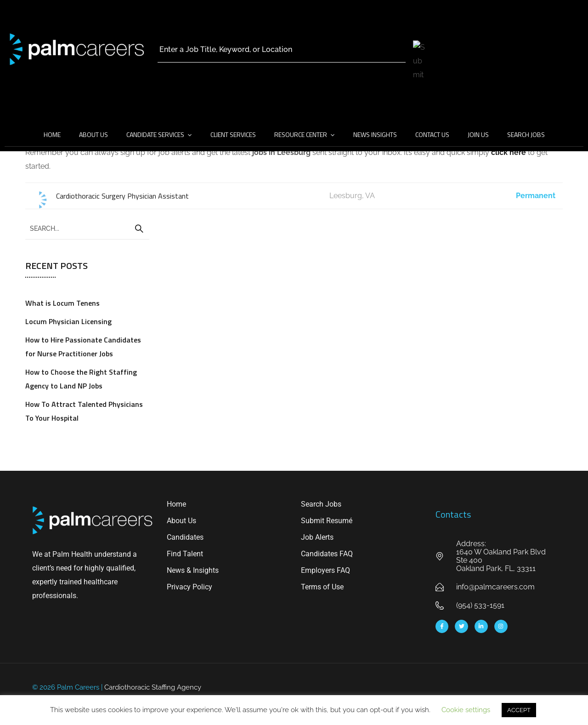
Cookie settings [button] (466, 710)
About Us (93, 134)
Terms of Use (322, 587)
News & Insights (193, 570)
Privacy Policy (189, 587)
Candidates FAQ (327, 554)
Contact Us (432, 134)
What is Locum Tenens (62, 303)
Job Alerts (317, 537)
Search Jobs (526, 134)
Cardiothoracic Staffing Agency (153, 687)
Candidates (185, 537)
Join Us (478, 134)
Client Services (233, 134)
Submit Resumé (327, 521)
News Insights (375, 134)
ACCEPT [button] (519, 710)
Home (52, 134)
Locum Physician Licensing (68, 321)
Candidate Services (155, 134)
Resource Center (301, 134)
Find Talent (185, 554)
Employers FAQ (325, 570)
